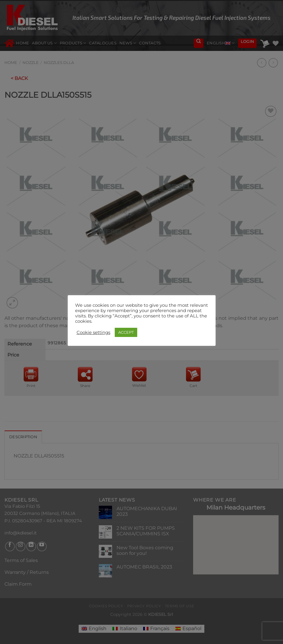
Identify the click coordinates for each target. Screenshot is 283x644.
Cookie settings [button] (93, 333)
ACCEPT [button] (126, 332)
